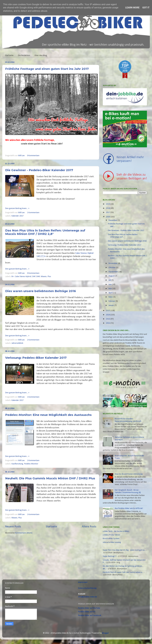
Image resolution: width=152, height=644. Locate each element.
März (111, 297)
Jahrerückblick (17, 343)
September (113, 272)
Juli (110, 280)
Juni (110, 284)
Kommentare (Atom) (24, 533)
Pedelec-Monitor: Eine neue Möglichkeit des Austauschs (48, 415)
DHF (34, 277)
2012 (108, 323)
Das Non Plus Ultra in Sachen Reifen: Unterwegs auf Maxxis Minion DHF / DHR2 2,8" (45, 232)
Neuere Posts (13, 527)
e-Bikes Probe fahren (111, 535)
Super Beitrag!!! (110, 556)
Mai (110, 289)
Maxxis (44, 277)
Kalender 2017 (18, 216)
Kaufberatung (17, 464)
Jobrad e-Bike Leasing (112, 542)
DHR (38, 277)
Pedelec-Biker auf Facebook (90, 616)
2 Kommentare (33, 340)
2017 (108, 212)
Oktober (112, 268)
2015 (108, 311)
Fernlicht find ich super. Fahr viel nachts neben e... (123, 572)
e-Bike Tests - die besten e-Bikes (116, 531)
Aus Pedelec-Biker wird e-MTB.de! (129, 508)
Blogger (106, 633)
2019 (108, 204)
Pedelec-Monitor (31, 464)
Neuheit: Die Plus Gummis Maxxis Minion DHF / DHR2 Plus (50, 478)
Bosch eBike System (111, 539)
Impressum (83, 582)
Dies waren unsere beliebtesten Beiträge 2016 (41, 291)
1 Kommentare (33, 213)
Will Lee (22, 156)
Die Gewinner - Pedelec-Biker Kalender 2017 (39, 170)
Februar (112, 301)
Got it (146, 8)
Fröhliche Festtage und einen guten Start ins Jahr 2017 (47, 69)
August (112, 276)
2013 (108, 319)
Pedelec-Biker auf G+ (87, 612)
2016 (108, 217)
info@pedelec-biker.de (88, 597)
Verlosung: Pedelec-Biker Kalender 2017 (36, 358)
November (113, 263)
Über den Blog (41, 55)
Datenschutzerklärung (87, 588)
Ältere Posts (89, 527)
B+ (13, 277)
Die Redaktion (24, 55)
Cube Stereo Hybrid (23, 277)
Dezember (113, 220)
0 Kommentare (33, 156)
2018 (108, 208)
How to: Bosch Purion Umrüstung (129, 474)
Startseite (9, 55)
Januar (111, 305)
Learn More (132, 8)
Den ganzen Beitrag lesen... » (17, 208)
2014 (108, 315)
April (111, 293)
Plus (49, 277)
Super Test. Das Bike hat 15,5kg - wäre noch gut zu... (124, 550)
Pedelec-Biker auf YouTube (89, 608)
